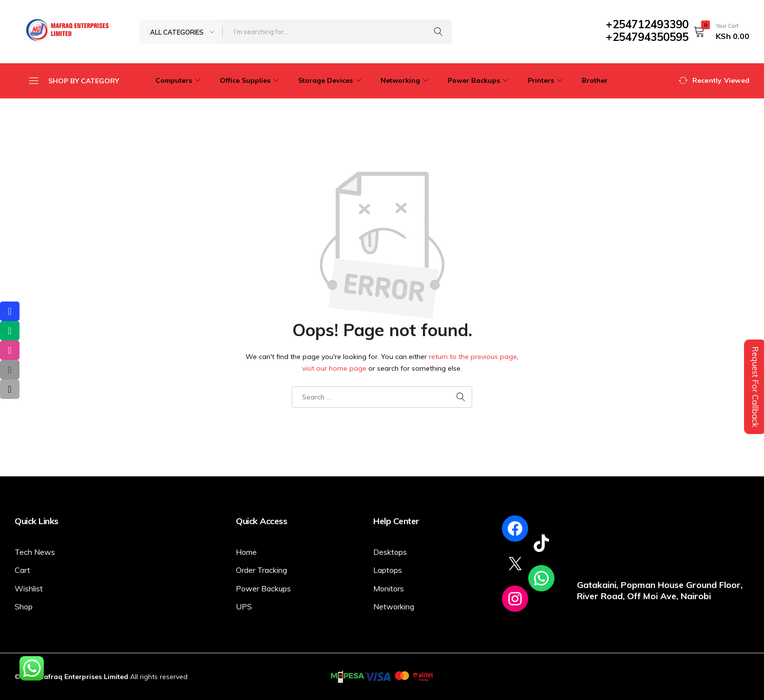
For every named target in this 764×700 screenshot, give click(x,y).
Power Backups (263, 588)
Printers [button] (546, 80)
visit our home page (334, 368)
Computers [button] (179, 80)
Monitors (389, 588)
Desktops (390, 552)
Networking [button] (406, 80)
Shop (24, 606)
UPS (244, 606)
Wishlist (29, 588)
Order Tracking (261, 570)
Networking (394, 606)
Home (246, 552)
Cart (22, 570)
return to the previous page (473, 357)
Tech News (35, 552)
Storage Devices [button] (331, 80)
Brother (595, 80)
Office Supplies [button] (251, 80)
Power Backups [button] (479, 80)
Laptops (388, 570)
